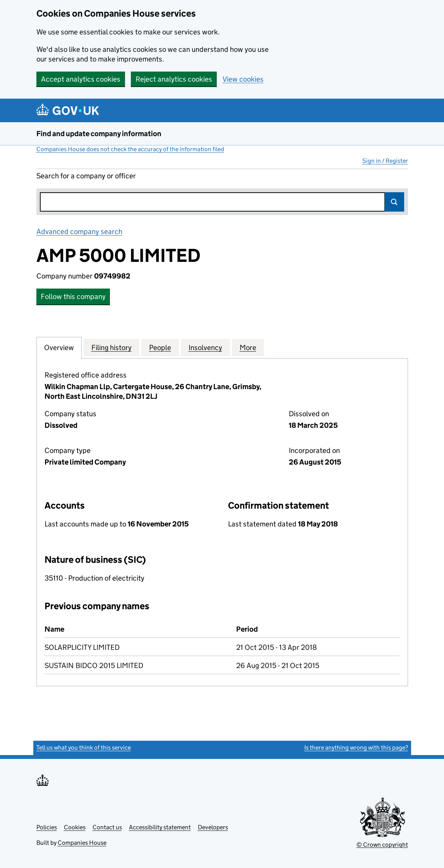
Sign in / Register (385, 161)
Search (394, 202)
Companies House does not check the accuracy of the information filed (130, 149)
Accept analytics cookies (81, 79)
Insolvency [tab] (205, 347)
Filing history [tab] (111, 347)
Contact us (107, 827)
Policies (47, 827)
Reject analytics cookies (174, 79)
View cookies (243, 79)
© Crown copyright (382, 845)
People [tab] (160, 347)
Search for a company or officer (86, 176)
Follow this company (73, 296)
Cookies (75, 827)
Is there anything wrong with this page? (356, 748)
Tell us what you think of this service (84, 748)
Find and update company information (99, 134)
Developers (213, 827)
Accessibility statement (160, 827)
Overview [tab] (59, 347)
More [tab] (248, 347)
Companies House (82, 843)
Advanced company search (79, 232)
